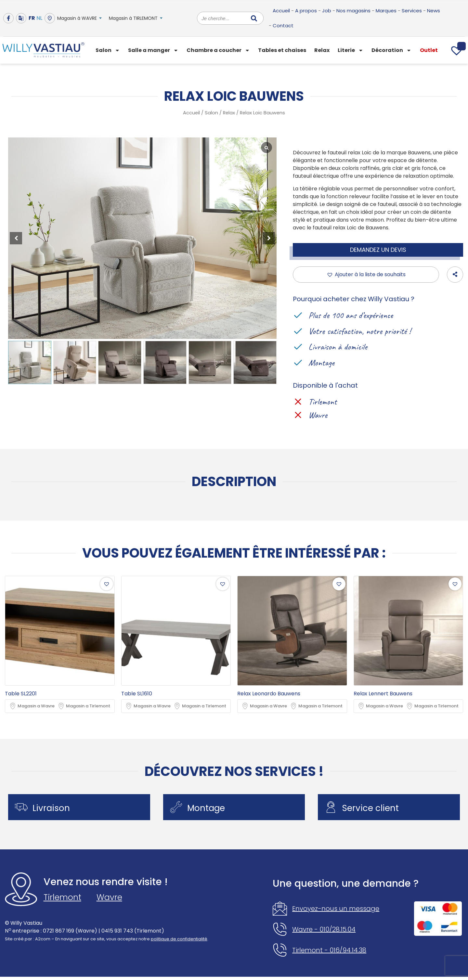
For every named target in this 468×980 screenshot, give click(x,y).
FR (32, 18)
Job (327, 11)
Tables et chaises (282, 50)
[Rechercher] (254, 18)
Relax (322, 50)
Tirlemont (62, 901)
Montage (210, 810)
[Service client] (332, 809)
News (434, 11)
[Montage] (178, 809)
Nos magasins (353, 11)
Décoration (391, 50)
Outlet (429, 50)
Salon (108, 50)
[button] (269, 238)
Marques (386, 11)
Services (412, 11)
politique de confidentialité (179, 942)
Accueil (281, 11)
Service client (374, 810)
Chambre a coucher (218, 50)
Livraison (54, 810)
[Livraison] (23, 809)
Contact (283, 26)
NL (39, 18)
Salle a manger (153, 50)
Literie (351, 50)
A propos (306, 11)
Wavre (109, 901)
